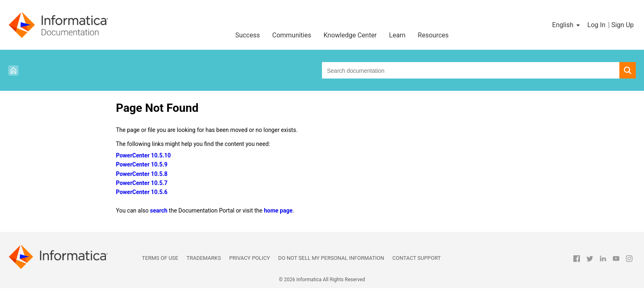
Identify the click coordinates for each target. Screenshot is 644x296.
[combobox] (471, 70)
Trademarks (204, 258)
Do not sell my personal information (331, 258)
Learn (397, 35)
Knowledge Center (350, 35)
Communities (292, 35)
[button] (567, 25)
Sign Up (622, 25)
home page (278, 210)
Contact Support (416, 258)
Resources (433, 35)
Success (248, 35)
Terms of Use (160, 258)
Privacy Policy (250, 258)
